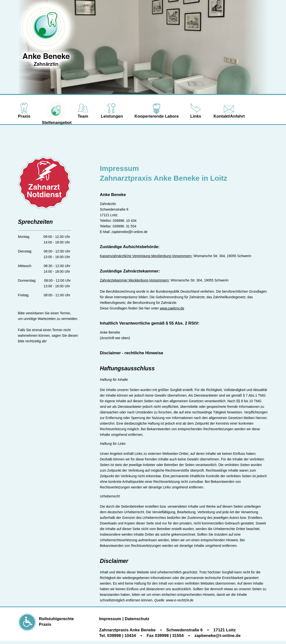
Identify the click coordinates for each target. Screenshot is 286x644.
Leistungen (112, 116)
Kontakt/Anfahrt (229, 116)
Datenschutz (137, 619)
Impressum (110, 619)
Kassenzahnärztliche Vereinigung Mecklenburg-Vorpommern (146, 256)
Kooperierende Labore (157, 116)
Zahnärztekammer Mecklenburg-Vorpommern (134, 280)
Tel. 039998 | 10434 (118, 636)
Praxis (24, 116)
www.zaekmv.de (172, 308)
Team (83, 116)
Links (196, 116)
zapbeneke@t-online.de (129, 232)
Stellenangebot (57, 123)
